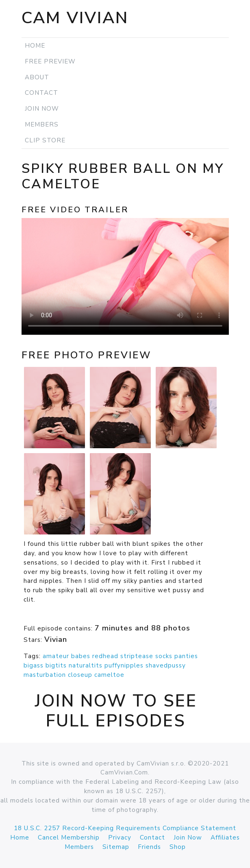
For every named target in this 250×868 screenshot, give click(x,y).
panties (186, 656)
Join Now (42, 109)
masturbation (45, 675)
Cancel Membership (69, 837)
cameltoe (109, 675)
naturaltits (86, 665)
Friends (149, 847)
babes (81, 656)
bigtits (56, 665)
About (37, 77)
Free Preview (50, 61)
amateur (56, 656)
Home (35, 46)
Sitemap (116, 847)
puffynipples (124, 665)
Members (42, 124)
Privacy (120, 837)
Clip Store (45, 140)
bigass (34, 665)
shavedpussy (166, 665)
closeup (80, 675)
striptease (137, 656)
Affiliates (225, 837)
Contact (41, 93)
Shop (178, 847)
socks (164, 656)
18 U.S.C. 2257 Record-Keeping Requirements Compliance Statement (125, 828)
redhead (105, 656)
